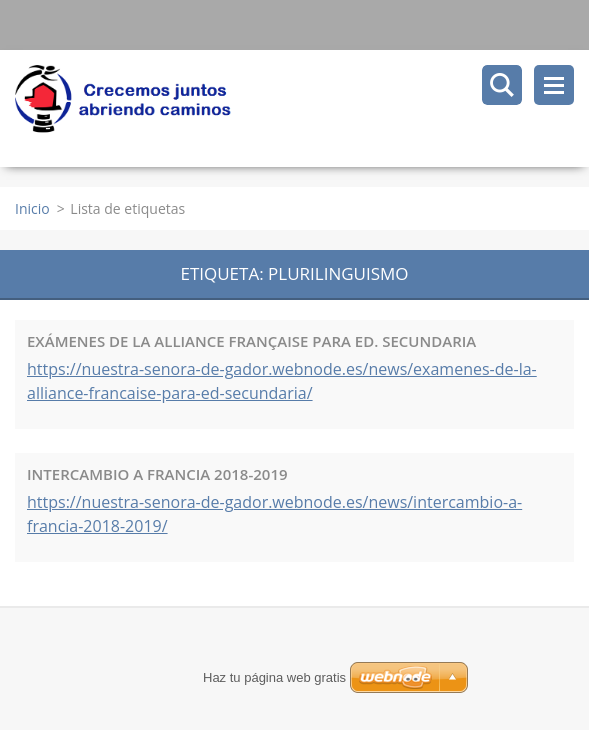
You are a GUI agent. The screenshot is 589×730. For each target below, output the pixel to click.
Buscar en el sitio (502, 85)
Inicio (32, 208)
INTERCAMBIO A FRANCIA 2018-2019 (157, 474)
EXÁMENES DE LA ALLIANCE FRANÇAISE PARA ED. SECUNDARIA (251, 341)
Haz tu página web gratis (274, 677)
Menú (554, 85)
